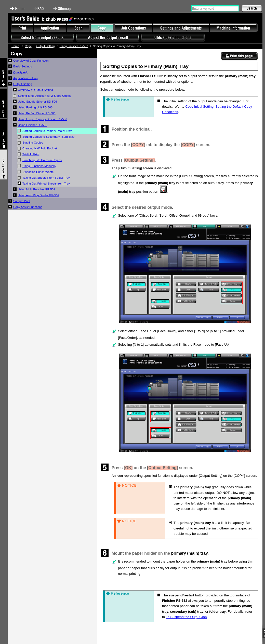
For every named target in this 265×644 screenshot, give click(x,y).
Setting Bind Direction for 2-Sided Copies (45, 96)
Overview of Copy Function (31, 61)
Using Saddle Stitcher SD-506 (37, 102)
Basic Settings (23, 66)
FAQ (39, 9)
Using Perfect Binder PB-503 (37, 113)
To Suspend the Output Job (186, 617)
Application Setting (25, 78)
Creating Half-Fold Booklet (40, 148)
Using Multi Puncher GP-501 (36, 189)
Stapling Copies (33, 143)
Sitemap (63, 9)
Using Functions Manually (39, 166)
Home (17, 9)
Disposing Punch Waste (38, 172)
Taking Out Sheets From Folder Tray (46, 178)
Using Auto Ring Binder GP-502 (38, 195)
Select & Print (3, 165)
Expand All (3, 72)
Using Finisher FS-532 (74, 46)
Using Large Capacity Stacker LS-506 (42, 119)
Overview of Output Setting (35, 90)
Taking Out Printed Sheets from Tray (46, 184)
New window (3, 134)
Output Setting (46, 46)
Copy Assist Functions (28, 207)
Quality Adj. (21, 72)
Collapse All (3, 103)
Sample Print (22, 201)
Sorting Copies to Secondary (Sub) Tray (48, 137)
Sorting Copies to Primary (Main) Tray (47, 131)
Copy (28, 46)
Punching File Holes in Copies (42, 160)
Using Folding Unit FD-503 (35, 107)
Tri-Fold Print (31, 154)
